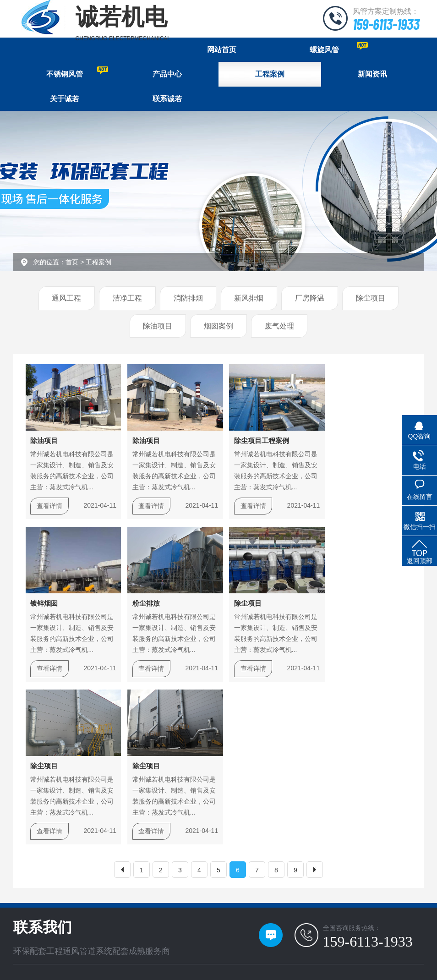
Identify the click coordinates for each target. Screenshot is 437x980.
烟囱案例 (218, 327)
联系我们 (75, 893)
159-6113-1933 (384, 24)
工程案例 (270, 74)
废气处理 (279, 327)
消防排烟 (188, 299)
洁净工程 (127, 299)
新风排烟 (249, 299)
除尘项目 (371, 299)
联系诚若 (167, 99)
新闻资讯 (372, 74)
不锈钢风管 (77, 73)
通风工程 (66, 299)
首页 (72, 263)
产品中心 (167, 74)
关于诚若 (65, 99)
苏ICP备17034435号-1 (182, 953)
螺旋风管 (339, 48)
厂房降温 (310, 299)
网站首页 (222, 50)
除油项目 (158, 327)
